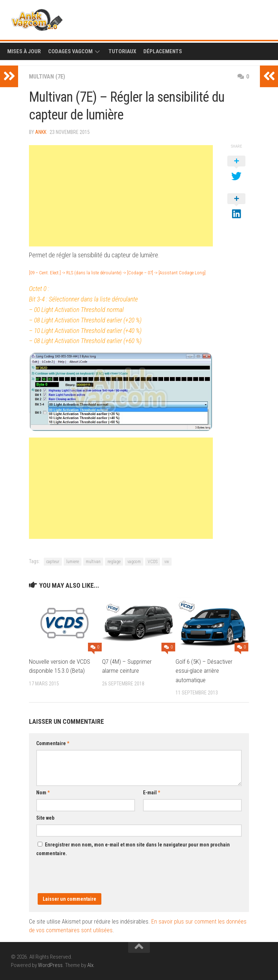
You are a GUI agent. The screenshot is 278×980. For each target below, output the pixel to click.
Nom (43, 793)
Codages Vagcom (70, 51)
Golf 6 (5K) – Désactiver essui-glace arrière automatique (204, 671)
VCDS (153, 562)
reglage (114, 562)
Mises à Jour (24, 51)
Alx (90, 965)
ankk (41, 132)
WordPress (50, 965)
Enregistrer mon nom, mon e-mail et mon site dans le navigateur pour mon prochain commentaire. (133, 849)
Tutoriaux (122, 51)
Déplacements (163, 51)
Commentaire (53, 743)
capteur (53, 562)
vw (167, 562)
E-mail (151, 793)
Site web (45, 818)
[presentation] (91, 879)
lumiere (73, 562)
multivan (93, 562)
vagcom (134, 562)
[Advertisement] (121, 196)
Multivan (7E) (47, 77)
